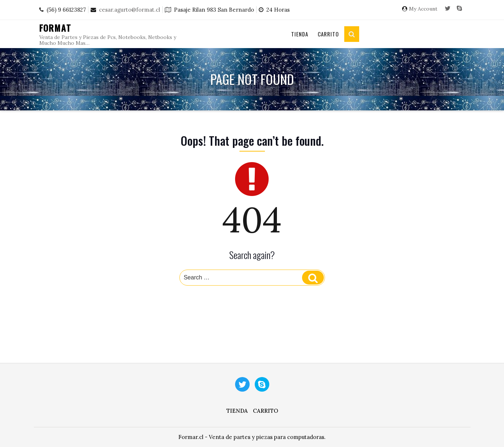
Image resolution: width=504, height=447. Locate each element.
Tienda (300, 34)
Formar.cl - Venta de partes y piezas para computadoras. (252, 437)
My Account (423, 9)
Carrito (328, 34)
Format (55, 28)
